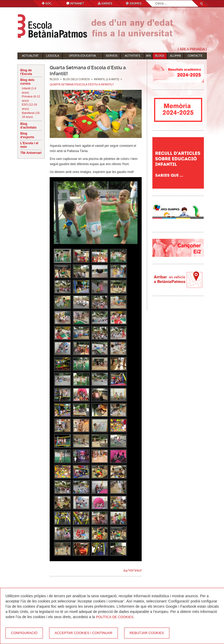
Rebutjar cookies (147, 633)
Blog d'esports (27, 135)
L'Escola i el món (29, 145)
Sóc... (47, 4)
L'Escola (53, 56)
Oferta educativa (82, 56)
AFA (148, 56)
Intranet (75, 4)
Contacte (195, 56)
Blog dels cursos (27, 82)
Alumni (175, 56)
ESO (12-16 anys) (30, 107)
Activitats (133, 56)
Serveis (112, 56)
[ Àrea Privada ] (192, 49)
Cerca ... (155, 0)
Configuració (24, 633)
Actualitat (30, 56)
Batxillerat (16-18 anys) (31, 115)
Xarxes (105, 4)
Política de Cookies (115, 617)
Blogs (160, 56)
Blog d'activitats (28, 126)
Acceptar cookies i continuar (84, 633)
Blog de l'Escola (26, 72)
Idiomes (134, 4)
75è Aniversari (31, 153)
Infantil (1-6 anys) (29, 90)
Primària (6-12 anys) (31, 98)
